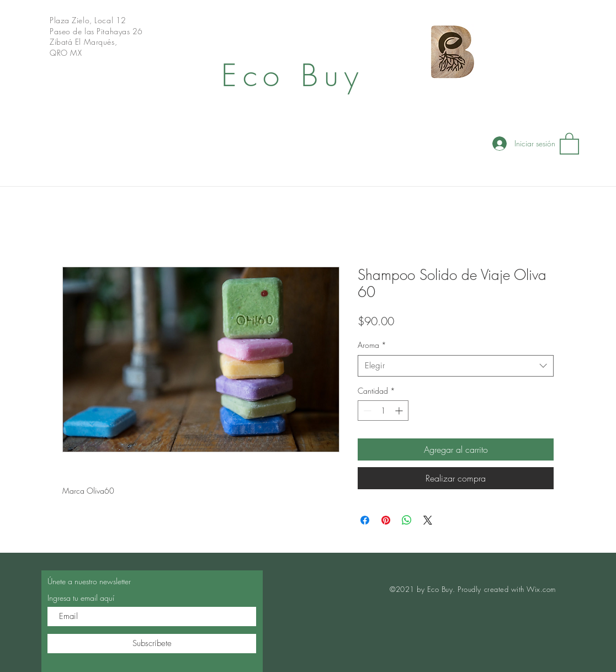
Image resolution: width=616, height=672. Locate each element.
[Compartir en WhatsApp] (407, 520)
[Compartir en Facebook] (365, 520)
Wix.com (541, 589)
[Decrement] (366, 411)
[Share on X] (428, 520)
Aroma (372, 345)
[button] (569, 143)
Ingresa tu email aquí (81, 598)
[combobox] (456, 366)
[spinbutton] (383, 411)
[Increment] (400, 411)
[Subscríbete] (152, 644)
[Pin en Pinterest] (386, 520)
